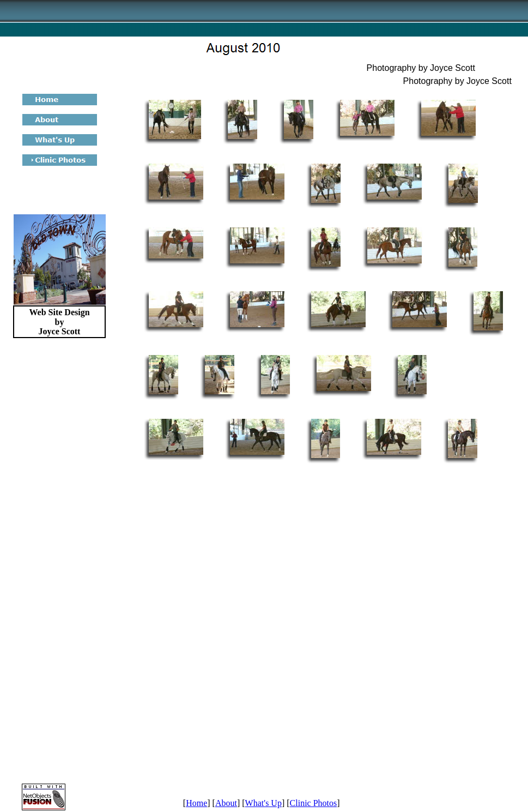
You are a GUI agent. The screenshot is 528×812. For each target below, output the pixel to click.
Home (196, 803)
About (226, 803)
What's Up (263, 803)
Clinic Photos (314, 803)
